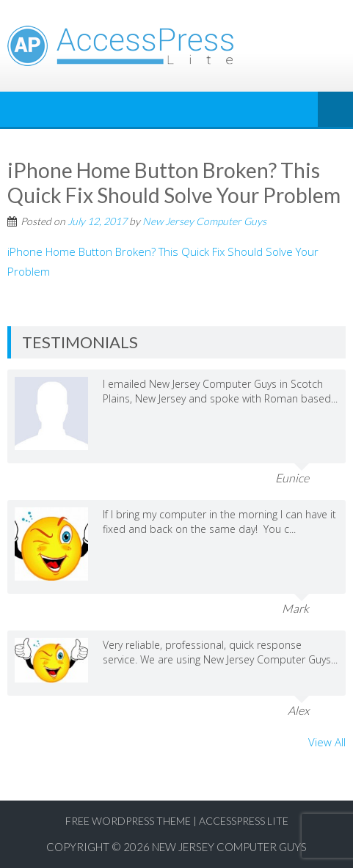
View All (327, 742)
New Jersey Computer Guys (204, 221)
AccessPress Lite (244, 821)
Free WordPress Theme (128, 821)
